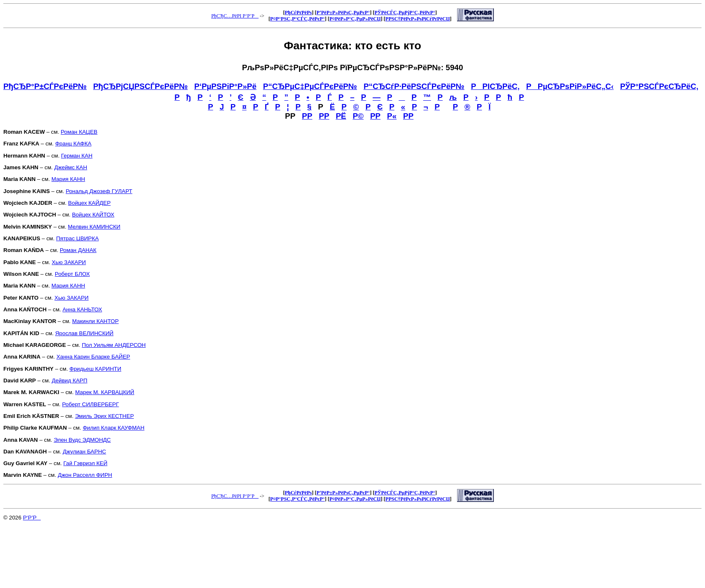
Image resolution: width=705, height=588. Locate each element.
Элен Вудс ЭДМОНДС (82, 440)
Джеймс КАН (71, 167)
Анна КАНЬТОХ (82, 309)
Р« (392, 116)
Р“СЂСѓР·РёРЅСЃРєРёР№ (414, 86)
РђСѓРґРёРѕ (298, 13)
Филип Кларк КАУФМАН (114, 428)
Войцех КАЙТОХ (93, 215)
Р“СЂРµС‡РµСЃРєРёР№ (310, 86)
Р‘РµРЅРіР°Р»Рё (226, 86)
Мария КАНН (68, 179)
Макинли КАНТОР (95, 321)
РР (307, 116)
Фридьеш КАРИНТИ (95, 369)
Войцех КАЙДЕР (89, 203)
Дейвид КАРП (70, 381)
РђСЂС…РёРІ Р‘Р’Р (235, 16)
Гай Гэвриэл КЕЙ (86, 463)
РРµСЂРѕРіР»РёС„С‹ (570, 86)
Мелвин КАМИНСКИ (94, 227)
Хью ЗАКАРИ (69, 262)
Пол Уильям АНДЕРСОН (114, 345)
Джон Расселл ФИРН (85, 475)
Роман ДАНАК (78, 250)
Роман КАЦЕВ (79, 132)
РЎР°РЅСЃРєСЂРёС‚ (659, 86)
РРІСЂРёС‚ (495, 86)
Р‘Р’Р (32, 518)
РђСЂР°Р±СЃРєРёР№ (45, 86)
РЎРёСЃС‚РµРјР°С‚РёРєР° (405, 13)
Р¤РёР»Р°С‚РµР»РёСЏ (355, 19)
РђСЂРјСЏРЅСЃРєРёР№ (140, 86)
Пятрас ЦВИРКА (77, 238)
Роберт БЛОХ (72, 274)
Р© (358, 116)
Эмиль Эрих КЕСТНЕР (104, 416)
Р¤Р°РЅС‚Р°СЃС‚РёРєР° (298, 19)
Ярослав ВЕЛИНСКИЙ (84, 333)
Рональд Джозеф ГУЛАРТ (99, 191)
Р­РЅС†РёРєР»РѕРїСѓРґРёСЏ (418, 19)
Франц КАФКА (73, 144)
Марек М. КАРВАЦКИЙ (105, 392)
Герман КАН (77, 156)
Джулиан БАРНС (84, 452)
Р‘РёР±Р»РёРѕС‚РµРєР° (343, 13)
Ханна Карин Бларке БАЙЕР (93, 357)
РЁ (341, 116)
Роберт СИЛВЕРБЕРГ (91, 404)
